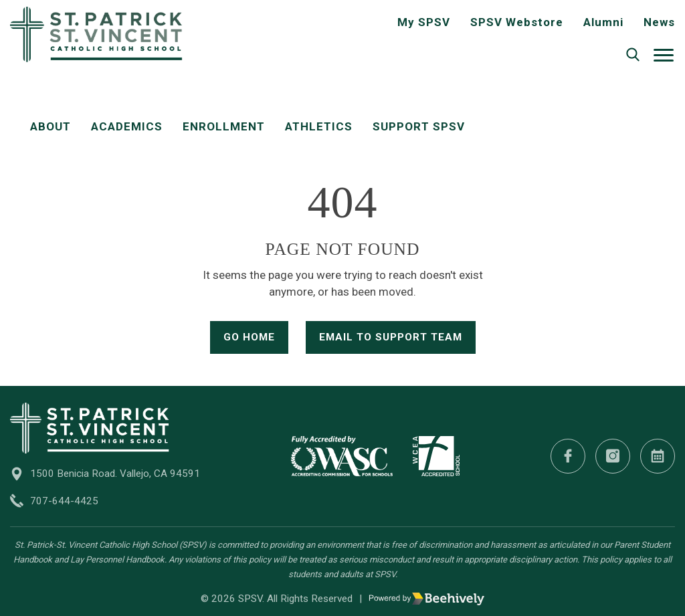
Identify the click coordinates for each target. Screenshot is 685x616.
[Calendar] (658, 456)
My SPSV (424, 22)
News (659, 22)
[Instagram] (613, 456)
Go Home (249, 337)
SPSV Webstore (517, 22)
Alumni (603, 22)
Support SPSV (419, 126)
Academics (127, 126)
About (51, 126)
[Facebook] (568, 456)
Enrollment (224, 126)
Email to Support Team (391, 337)
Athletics (319, 126)
